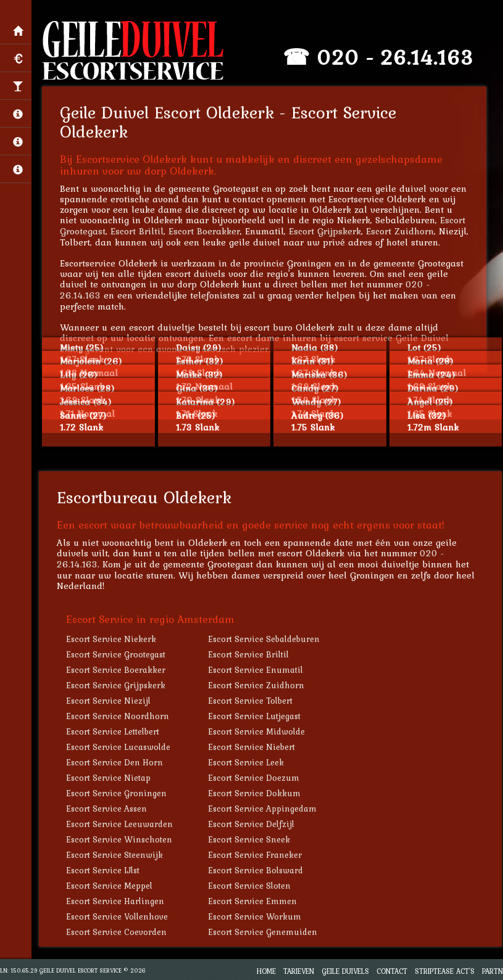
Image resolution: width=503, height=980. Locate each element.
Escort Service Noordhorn (119, 716)
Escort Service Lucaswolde (119, 747)
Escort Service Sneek (250, 839)
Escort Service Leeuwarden (121, 824)
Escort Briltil (138, 231)
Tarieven (299, 971)
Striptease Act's (445, 971)
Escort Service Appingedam (264, 809)
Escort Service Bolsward (257, 870)
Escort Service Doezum (255, 778)
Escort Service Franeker (256, 855)
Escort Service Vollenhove (118, 916)
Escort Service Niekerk (112, 639)
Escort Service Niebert (253, 747)
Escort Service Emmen (254, 901)
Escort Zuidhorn (401, 231)
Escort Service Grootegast (117, 654)
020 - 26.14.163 (396, 57)
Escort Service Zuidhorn (257, 685)
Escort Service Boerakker (117, 670)
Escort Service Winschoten (120, 839)
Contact (392, 971)
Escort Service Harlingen (116, 901)
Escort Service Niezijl (110, 701)
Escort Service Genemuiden (264, 932)
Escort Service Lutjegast (256, 716)
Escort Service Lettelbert (114, 731)
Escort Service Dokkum (256, 793)
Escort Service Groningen (118, 793)
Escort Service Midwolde (258, 731)
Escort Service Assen (108, 809)
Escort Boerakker (206, 231)
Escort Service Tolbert (251, 701)
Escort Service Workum (256, 916)
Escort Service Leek (247, 762)
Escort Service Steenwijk (116, 855)
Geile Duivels (345, 971)
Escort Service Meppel (110, 886)
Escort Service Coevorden (118, 932)
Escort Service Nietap (110, 778)
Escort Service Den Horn (116, 762)
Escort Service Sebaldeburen (265, 639)
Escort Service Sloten (251, 886)
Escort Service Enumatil (257, 670)
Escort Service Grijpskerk (117, 685)
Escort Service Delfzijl (252, 824)
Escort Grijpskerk (326, 231)
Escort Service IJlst (104, 870)
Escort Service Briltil (250, 654)
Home (266, 971)
